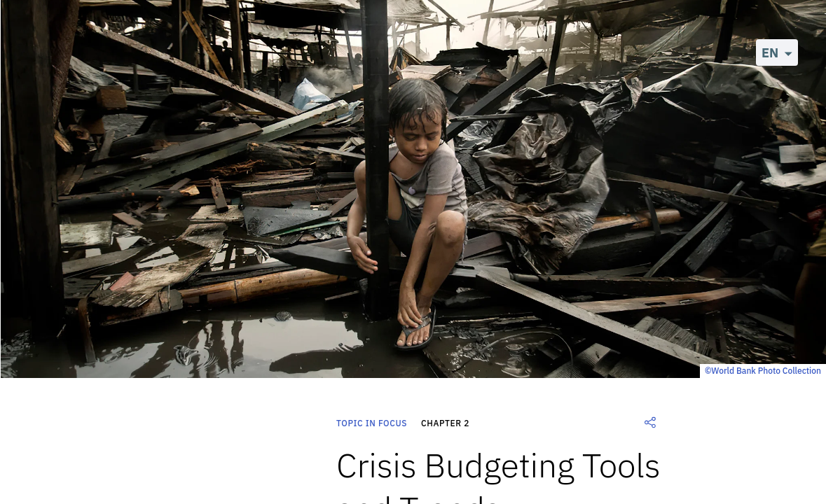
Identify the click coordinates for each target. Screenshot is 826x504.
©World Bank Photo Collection (763, 371)
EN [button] (770, 52)
